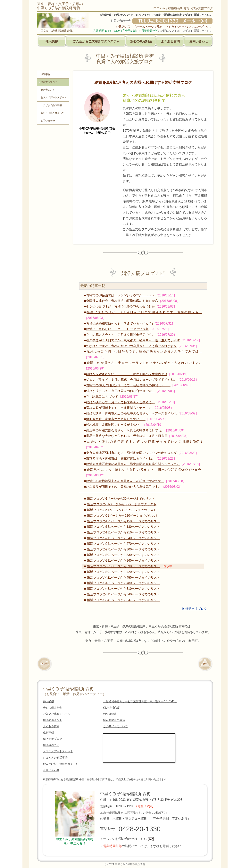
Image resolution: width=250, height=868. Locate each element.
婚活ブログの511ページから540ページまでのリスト (123, 594)
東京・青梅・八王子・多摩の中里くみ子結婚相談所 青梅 (60, 6)
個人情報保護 (111, 708)
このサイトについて (115, 726)
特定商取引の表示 (114, 720)
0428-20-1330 (140, 829)
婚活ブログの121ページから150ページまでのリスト (123, 521)
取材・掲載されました (52, 113)
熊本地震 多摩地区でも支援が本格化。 (114, 425)
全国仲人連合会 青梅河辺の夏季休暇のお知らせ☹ (122, 301)
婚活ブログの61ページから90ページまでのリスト (122, 510)
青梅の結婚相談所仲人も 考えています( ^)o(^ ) (120, 323)
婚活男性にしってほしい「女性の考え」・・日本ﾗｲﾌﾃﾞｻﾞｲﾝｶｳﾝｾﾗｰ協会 (144, 470)
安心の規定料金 (141, 41)
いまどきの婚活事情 (51, 105)
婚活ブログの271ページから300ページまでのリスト (123, 549)
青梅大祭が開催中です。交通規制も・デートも (119, 408)
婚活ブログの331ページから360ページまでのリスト (123, 561)
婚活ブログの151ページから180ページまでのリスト (123, 527)
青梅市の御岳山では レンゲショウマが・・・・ (121, 295)
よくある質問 (170, 41)
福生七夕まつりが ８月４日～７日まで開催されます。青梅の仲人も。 (144, 312)
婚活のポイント (53, 720)
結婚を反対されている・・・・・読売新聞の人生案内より (127, 374)
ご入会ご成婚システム (57, 714)
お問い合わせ (199, 41)
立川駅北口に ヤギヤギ (102, 397)
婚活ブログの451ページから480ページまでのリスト (123, 583)
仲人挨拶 (52, 41)
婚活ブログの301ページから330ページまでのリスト (123, 555)
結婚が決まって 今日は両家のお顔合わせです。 (121, 391)
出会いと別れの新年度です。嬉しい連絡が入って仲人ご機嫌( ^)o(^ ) (144, 442)
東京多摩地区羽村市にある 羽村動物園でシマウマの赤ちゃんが (131, 453)
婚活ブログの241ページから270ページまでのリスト (123, 544)
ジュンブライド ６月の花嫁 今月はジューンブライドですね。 (131, 380)
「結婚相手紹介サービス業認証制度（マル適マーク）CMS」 (140, 701)
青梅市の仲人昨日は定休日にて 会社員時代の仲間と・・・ (128, 385)
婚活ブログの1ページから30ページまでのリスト (121, 499)
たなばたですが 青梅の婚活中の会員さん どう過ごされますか (131, 346)
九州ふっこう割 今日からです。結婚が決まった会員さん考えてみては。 (144, 351)
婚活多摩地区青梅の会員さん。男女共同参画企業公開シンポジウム (133, 464)
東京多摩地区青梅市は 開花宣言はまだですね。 (121, 459)
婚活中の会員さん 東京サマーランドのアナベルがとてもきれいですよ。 (144, 363)
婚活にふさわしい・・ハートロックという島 (117, 329)
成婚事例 (45, 74)
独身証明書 (110, 714)
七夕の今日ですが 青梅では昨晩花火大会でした (121, 306)
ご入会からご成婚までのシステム (96, 41)
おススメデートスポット (54, 98)
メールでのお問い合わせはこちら (127, 839)
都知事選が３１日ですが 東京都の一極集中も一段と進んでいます (133, 340)
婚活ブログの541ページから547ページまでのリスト (123, 600)
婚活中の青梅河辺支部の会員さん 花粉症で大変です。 (125, 481)
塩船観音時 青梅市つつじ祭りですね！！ (116, 419)
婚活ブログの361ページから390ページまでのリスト (123, 566)
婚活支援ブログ (49, 82)
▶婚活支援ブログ (195, 609)
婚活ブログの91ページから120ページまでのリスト (123, 516)
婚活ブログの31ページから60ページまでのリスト (122, 504)
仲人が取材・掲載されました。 (62, 764)
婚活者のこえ (48, 90)
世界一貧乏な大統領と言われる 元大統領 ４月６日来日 (127, 436)
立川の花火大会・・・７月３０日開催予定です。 (121, 335)
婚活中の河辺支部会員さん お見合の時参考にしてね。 (125, 430)
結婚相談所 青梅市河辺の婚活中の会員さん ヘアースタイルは (131, 413)
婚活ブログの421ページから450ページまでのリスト (123, 578)
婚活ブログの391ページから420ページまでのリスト (123, 572)
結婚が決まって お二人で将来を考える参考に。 (121, 402)
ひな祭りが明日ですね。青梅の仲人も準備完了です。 (124, 487)
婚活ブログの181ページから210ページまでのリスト (123, 532)
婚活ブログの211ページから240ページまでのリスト (123, 538)
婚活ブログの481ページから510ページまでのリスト (123, 589)
